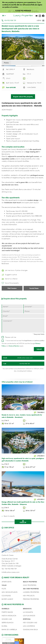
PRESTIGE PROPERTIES (31, 607)
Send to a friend (9, 287)
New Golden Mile (30, 630)
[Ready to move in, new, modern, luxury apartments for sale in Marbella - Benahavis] (23, 413)
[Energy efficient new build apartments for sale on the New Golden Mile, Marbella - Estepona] (23, 500)
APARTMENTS (7, 590)
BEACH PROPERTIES (30, 590)
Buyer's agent (7, 607)
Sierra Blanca (8, 630)
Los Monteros (29, 634)
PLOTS (4, 597)
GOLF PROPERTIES (30, 593)
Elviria (4, 634)
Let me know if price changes (15, 278)
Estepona (27, 627)
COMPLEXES (6, 604)
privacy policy (40, 348)
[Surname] (34, 314)
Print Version (12, 296)
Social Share (34, 296)
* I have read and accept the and (25, 348)
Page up (23, 529)
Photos (6, 63)
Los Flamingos (29, 624)
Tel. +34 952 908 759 (9, 577)
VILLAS (4, 593)
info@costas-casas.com (11, 580)
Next (43, 47)
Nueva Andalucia (9, 624)
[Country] (12, 319)
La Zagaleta (28, 620)
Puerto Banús (7, 620)
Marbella (5, 617)
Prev (3, 47)
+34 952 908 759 (9, 20)
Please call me (11, 345)
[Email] (23, 324)
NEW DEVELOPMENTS (10, 600)
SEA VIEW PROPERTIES (31, 597)
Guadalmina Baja (30, 637)
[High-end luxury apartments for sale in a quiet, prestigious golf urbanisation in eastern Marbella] (23, 456)
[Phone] (34, 319)
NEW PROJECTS (29, 604)
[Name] (12, 314)
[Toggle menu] (38, 21)
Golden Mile (7, 627)
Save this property (10, 291)
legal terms (28, 348)
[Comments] (23, 334)
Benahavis (27, 617)
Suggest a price (9, 282)
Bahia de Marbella (9, 637)
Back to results (9, 524)
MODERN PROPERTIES (31, 600)
